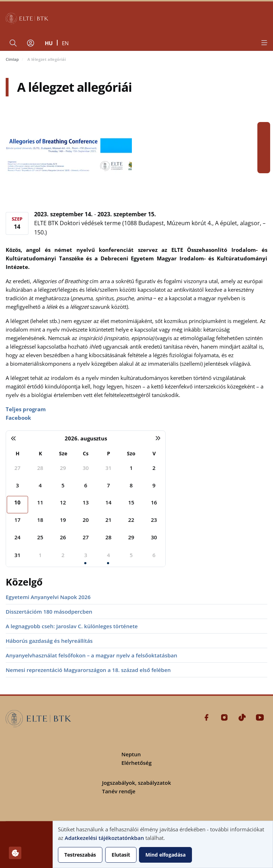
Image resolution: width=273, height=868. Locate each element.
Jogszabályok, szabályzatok (136, 783)
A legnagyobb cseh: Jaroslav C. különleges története (72, 626)
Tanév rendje (119, 791)
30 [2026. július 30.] (85, 468)
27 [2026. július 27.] (17, 468)
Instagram (264, 141)
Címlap (12, 59)
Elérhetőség (136, 763)
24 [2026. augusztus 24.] (17, 537)
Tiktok (264, 154)
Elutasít (121, 855)
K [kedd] (40, 453)
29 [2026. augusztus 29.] (131, 537)
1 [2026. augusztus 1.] (131, 468)
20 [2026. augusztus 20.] (85, 520)
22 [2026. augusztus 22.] (131, 520)
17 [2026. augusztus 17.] (17, 520)
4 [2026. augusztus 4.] (40, 485)
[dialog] (163, 844)
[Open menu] (264, 43)
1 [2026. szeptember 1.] (40, 555)
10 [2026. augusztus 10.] (17, 502)
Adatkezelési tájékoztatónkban (104, 838)
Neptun (131, 754)
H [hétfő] (18, 453)
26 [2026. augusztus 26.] (63, 537)
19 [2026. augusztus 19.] (63, 520)
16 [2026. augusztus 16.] (154, 502)
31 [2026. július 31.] (108, 468)
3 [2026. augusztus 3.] (18, 485)
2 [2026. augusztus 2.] (154, 468)
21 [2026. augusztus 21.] (108, 520)
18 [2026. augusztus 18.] (40, 520)
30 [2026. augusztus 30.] (154, 537)
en (65, 43)
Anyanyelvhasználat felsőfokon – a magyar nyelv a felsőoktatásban (92, 655)
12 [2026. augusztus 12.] (63, 502)
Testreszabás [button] (80, 855)
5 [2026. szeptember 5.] (131, 555)
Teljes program (26, 409)
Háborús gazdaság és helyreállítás (49, 641)
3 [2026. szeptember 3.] (86, 555)
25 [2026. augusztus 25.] (40, 537)
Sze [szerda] (63, 453)
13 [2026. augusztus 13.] (85, 502)
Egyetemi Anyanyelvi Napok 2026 (48, 597)
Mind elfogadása (165, 855)
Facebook (264, 128)
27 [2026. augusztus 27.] (85, 537)
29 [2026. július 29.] (63, 468)
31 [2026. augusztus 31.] (17, 555)
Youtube (264, 167)
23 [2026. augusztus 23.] (154, 520)
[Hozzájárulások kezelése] (15, 853)
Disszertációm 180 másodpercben (49, 612)
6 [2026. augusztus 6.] (86, 485)
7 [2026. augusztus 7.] (109, 485)
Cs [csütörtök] (86, 453)
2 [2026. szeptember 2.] (63, 555)
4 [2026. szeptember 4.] (109, 555)
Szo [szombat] (131, 453)
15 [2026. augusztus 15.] (131, 502)
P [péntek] (109, 453)
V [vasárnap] (154, 453)
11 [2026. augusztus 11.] (40, 502)
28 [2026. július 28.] (40, 468)
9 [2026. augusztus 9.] (154, 485)
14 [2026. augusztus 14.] (108, 502)
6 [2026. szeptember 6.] (154, 555)
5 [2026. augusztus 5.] (63, 485)
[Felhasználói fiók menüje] (31, 43)
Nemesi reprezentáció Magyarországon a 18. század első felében (88, 670)
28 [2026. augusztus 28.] (108, 537)
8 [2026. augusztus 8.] (131, 485)
